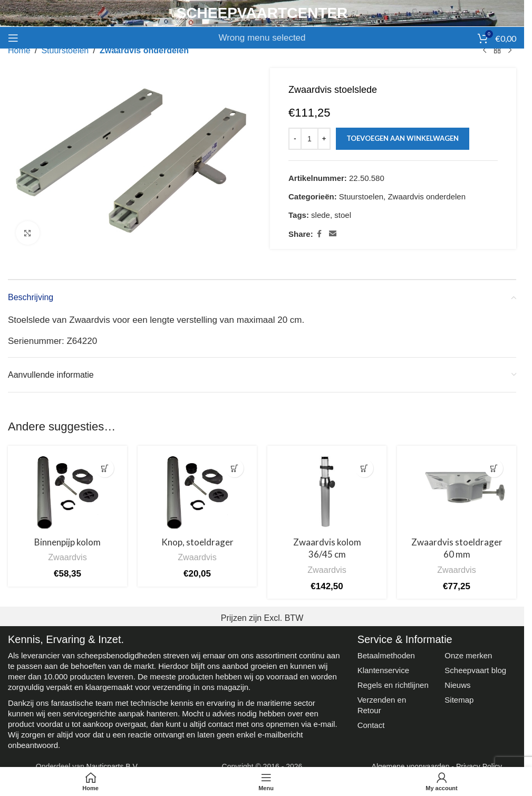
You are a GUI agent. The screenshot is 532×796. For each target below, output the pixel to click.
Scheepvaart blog (475, 670)
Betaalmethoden (386, 655)
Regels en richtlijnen (393, 685)
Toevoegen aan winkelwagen (403, 138)
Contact (371, 725)
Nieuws (457, 685)
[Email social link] (333, 234)
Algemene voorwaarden (411, 766)
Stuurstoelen (65, 50)
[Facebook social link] (320, 234)
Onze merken (468, 655)
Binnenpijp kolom (67, 542)
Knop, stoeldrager (197, 542)
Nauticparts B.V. (113, 766)
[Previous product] (485, 51)
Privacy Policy (479, 766)
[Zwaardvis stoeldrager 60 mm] (457, 492)
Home (19, 50)
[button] (105, 468)
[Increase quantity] (324, 139)
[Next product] (510, 51)
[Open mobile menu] (13, 38)
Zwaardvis (67, 557)
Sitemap (459, 700)
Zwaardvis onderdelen (144, 50)
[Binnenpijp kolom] (67, 492)
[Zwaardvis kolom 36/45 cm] (327, 492)
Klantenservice (383, 670)
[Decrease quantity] (295, 139)
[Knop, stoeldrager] (197, 492)
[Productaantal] (309, 139)
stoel (343, 215)
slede (321, 215)
